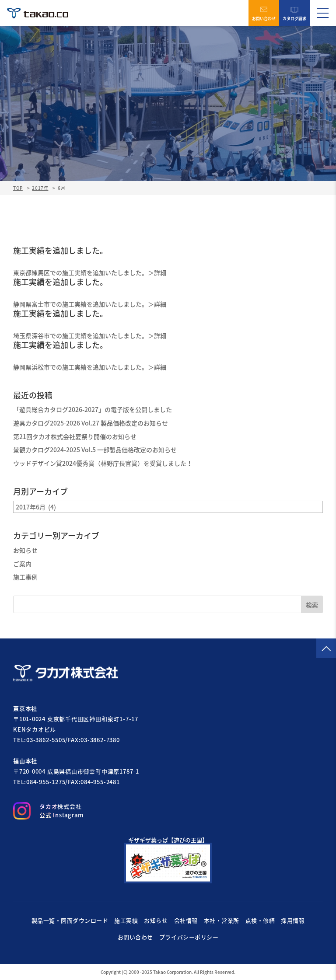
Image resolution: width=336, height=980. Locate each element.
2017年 (40, 188)
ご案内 (22, 564)
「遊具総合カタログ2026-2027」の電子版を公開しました (93, 409)
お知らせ (25, 550)
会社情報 (186, 920)
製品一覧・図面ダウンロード (70, 920)
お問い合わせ (264, 13)
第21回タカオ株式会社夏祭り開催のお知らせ (75, 436)
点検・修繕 (260, 920)
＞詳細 (157, 272)
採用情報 (293, 920)
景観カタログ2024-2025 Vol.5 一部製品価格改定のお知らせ (95, 450)
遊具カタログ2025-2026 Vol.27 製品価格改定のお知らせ (91, 423)
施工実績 (126, 920)
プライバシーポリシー (189, 937)
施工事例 (25, 577)
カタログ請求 (294, 13)
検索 (312, 605)
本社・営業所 (222, 920)
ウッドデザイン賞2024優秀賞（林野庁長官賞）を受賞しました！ (103, 463)
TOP (18, 188)
